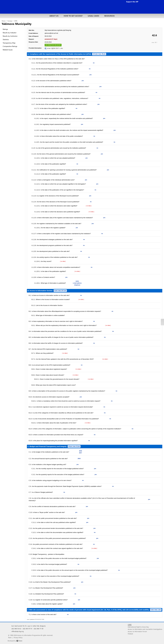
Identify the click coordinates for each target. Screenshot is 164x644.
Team (10, 637)
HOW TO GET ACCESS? (73, 16)
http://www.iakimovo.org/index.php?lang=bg (58, 30)
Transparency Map (9, 43)
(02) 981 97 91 (27, 629)
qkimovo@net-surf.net (51, 33)
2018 (16, 21)
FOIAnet (130, 634)
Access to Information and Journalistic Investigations (145, 629)
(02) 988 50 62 (16, 629)
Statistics (6, 39)
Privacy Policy (18, 637)
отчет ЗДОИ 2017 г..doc (55, 48)
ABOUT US (54, 16)
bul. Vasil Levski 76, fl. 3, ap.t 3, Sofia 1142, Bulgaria (29, 626)
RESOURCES (109, 16)
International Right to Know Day (138, 627)
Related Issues (8, 50)
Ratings (5, 29)
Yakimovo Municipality (17, 24)
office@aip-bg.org (18, 631)
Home (4, 21)
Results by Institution (10, 36)
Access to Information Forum (137, 631)
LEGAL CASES (93, 16)
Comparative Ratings (10, 46)
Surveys (10, 21)
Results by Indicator (10, 33)
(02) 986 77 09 (39, 629)
